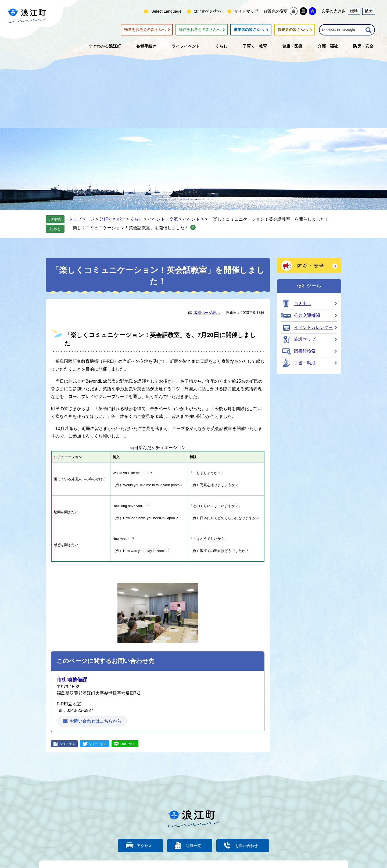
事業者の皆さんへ (249, 30)
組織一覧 (193, 845)
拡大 (369, 11)
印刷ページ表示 (207, 313)
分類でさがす (112, 219)
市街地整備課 (72, 680)
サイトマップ (246, 11)
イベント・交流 (163, 219)
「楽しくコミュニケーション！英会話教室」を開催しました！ (129, 228)
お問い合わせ (250, 845)
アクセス (141, 845)
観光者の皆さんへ (293, 30)
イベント (191, 219)
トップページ (81, 219)
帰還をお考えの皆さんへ (145, 30)
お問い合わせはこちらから (95, 721)
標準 (354, 11)
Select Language (166, 11)
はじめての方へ (208, 11)
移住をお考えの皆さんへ (200, 30)
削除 (193, 227)
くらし (137, 219)
